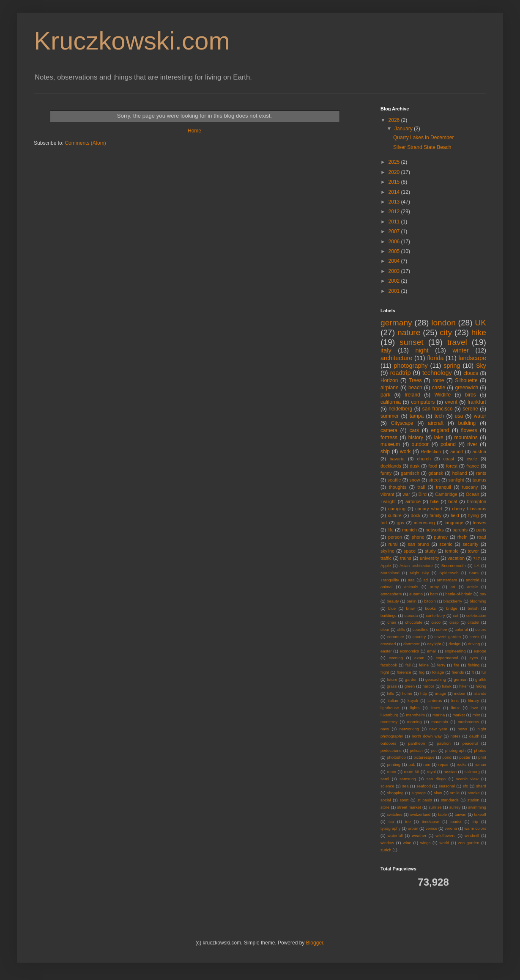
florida (435, 358)
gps (401, 523)
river (472, 444)
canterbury (435, 615)
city (446, 332)
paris (481, 530)
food (433, 466)
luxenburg (389, 715)
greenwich (467, 388)
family (435, 515)
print (482, 757)
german (461, 679)
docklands (391, 466)
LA (477, 566)
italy (386, 350)
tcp (391, 822)
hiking (481, 686)
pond (447, 757)
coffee (442, 629)
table (442, 814)
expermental (447, 658)
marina (439, 715)
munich (409, 530)
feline (424, 665)
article (473, 587)
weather (419, 835)
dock (416, 515)
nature (409, 332)
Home (194, 131)
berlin (412, 601)
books (430, 608)
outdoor (420, 444)
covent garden (448, 637)
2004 (395, 261)
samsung (408, 779)
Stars (473, 573)
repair (444, 764)
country (419, 637)
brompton (476, 501)
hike (479, 332)
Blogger (315, 943)
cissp (454, 622)
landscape (472, 358)
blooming (478, 601)
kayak (413, 701)
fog (422, 672)
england (440, 430)
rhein (463, 537)
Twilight (388, 501)
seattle (394, 480)
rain (427, 764)
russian (450, 772)
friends (458, 672)
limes (435, 708)
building (467, 423)
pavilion (444, 743)
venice (432, 828)
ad (426, 580)
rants (481, 473)
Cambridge (446, 494)
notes (456, 736)
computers (423, 402)
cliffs (401, 629)
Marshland (390, 573)
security (470, 544)
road (482, 537)
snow (415, 480)
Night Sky (420, 573)
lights (415, 708)
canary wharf (429, 509)
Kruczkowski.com (132, 41)
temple (452, 551)
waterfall (395, 835)
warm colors (475, 828)
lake (439, 438)
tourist (456, 822)
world (445, 843)
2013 (395, 202)
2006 (395, 242)
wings (426, 843)
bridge (452, 608)
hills (390, 693)
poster (465, 757)
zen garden (469, 843)
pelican (416, 750)
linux (455, 708)
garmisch (410, 473)
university (430, 558)
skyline (387, 551)
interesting (424, 523)
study (430, 551)
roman (480, 764)
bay (483, 594)
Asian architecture (416, 566)
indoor (460, 693)
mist (476, 715)
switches (395, 814)
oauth (474, 736)
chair (392, 622)
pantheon (416, 743)
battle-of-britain (459, 594)
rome (438, 380)
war (406, 494)
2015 (395, 182)
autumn (416, 594)
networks (434, 530)
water (480, 416)
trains (405, 558)
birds (471, 395)
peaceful (470, 743)
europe (480, 651)
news (462, 729)
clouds (471, 373)
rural (393, 544)
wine (407, 843)
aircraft (436, 423)
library (473, 701)
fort (384, 523)
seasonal (447, 786)
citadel (473, 622)
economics (409, 651)
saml (385, 779)
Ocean (473, 494)
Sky (481, 366)
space (410, 551)
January (404, 129)
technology (437, 373)
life (391, 530)
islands (480, 693)
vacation (456, 558)
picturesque (424, 757)
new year (438, 729)
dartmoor (411, 644)
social (386, 800)
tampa (417, 416)
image (441, 693)
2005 (395, 251)
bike (435, 501)
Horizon (389, 380)
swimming (477, 807)
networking (409, 729)
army (434, 587)
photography (411, 366)
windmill (472, 835)
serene (470, 409)
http (424, 693)
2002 (395, 281)
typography (390, 828)
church (424, 459)
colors (481, 629)
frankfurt (477, 402)
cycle (472, 459)
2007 (395, 231)
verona (451, 828)
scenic (446, 544)
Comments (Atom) (85, 143)
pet (434, 750)
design (454, 644)
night (422, 350)
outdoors (388, 743)
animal (386, 587)
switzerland (420, 814)
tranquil (443, 487)
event (451, 402)
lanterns (435, 701)
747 (476, 558)
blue (392, 608)
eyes (473, 658)
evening (396, 658)
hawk (446, 686)
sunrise (435, 807)
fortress (389, 438)
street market (409, 807)
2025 (395, 162)
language (454, 523)
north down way (427, 736)
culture (394, 515)
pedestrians (391, 750)
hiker (464, 686)
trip (475, 822)
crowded (388, 644)
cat (456, 615)
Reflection (431, 451)
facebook (389, 665)
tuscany (470, 487)
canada (411, 615)
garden (411, 679)
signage (419, 793)
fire (456, 665)
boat (453, 501)
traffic (386, 558)
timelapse (431, 822)
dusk (415, 466)
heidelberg (400, 409)
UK (480, 323)
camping (397, 509)
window (387, 843)
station (473, 800)
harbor (428, 686)
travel (457, 342)
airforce (413, 501)
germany (396, 323)
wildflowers (445, 835)
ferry (441, 665)
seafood (424, 786)
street (434, 480)
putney (441, 537)
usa (459, 416)
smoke (473, 793)
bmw (411, 608)
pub (412, 764)
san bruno (419, 544)
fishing (473, 665)
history (416, 438)
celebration (476, 615)
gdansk (436, 473)
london (443, 323)
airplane (390, 388)
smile (455, 793)
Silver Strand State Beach (422, 147)
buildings (389, 615)
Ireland (412, 395)
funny (386, 473)
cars (414, 430)
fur (484, 672)
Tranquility (390, 580)
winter (460, 350)
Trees (415, 380)
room (391, 772)
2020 (395, 172)
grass (392, 686)
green (410, 686)
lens (455, 701)
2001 (395, 291)
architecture (396, 358)
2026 (395, 120)
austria (479, 451)
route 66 (411, 772)
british (473, 608)
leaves (480, 523)
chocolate (414, 622)
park (385, 395)
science (387, 786)
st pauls (425, 800)
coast (449, 459)
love (474, 708)
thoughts (398, 487)
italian (393, 701)
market (458, 715)
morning (415, 722)
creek (475, 637)
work (405, 451)
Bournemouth (454, 566)
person (395, 537)
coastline (421, 629)
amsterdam (447, 580)
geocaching (436, 679)
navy (385, 729)
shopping (395, 793)
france (473, 466)
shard (481, 786)
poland (448, 444)
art (453, 587)
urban (413, 828)
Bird (423, 494)
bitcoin (430, 601)
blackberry (453, 601)
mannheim (415, 715)
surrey (455, 807)
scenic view (467, 779)
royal (431, 772)
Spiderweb (449, 573)
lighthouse (390, 708)
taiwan (460, 814)
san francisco (438, 409)
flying (473, 515)
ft (472, 672)
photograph (456, 750)
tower (473, 551)
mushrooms (468, 722)
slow (438, 793)
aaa (411, 580)
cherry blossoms (469, 509)
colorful (461, 629)
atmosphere (391, 594)
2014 (395, 192)
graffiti (481, 679)
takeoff (480, 814)
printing (394, 764)
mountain (439, 722)
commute (395, 637)
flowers (469, 430)
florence (404, 672)
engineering (455, 651)
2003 (395, 271)
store (385, 807)
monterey (389, 722)
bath (434, 594)
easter (386, 651)
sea (405, 786)
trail (421, 487)
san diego (436, 779)
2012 (395, 212)
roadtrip (401, 373)
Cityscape (402, 423)
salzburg (472, 772)
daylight (434, 644)
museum (390, 444)
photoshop (396, 757)
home (407, 693)
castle (439, 388)
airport (457, 451)
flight (385, 672)
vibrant (387, 494)
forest (452, 466)
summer (390, 416)
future (392, 679)
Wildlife (442, 395)
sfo (466, 786)
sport (404, 800)
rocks (462, 764)
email (432, 651)
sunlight (456, 480)
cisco (436, 622)
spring (452, 366)
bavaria (397, 459)
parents (460, 530)
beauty (393, 601)
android (473, 580)
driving (474, 644)
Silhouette (466, 380)
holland (460, 473)
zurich (386, 850)
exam (419, 658)
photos (480, 750)
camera (389, 430)
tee (408, 822)
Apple (386, 566)
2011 (395, 222)
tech (439, 416)
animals (411, 587)
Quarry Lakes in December (423, 138)
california (391, 402)
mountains (466, 438)
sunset (412, 342)
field (455, 515)
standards (450, 800)
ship (385, 451)
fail (408, 665)
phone (418, 537)
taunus (479, 480)
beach (415, 388)
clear (385, 629)
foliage (438, 672)
